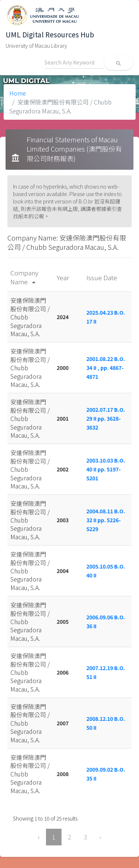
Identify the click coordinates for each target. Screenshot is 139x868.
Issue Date (102, 277)
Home (18, 93)
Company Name (24, 277)
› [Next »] (100, 837)
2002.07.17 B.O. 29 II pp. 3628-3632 (106, 418)
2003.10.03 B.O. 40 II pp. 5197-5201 (106, 469)
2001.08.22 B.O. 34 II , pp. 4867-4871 (106, 368)
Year (64, 277)
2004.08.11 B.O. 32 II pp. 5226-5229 (106, 520)
